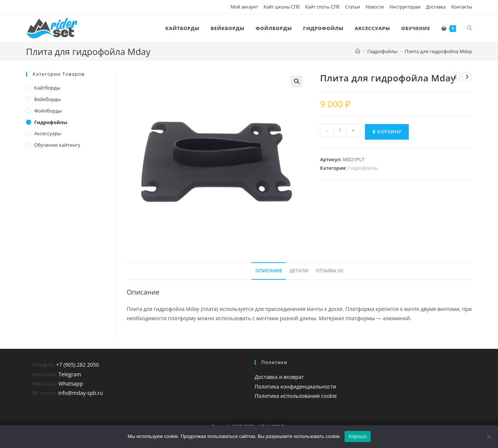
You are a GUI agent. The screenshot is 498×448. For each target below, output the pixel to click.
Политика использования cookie (296, 396)
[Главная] (358, 51)
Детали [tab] (299, 271)
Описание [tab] (269, 271)
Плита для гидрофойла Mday (438, 51)
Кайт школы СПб (282, 7)
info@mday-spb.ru (80, 393)
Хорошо (357, 436)
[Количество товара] (340, 130)
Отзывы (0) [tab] (330, 271)
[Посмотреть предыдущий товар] (455, 77)
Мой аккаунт (244, 7)
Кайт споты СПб (322, 7)
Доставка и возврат (279, 377)
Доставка (436, 7)
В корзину (387, 132)
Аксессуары (48, 133)
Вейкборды (48, 99)
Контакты (462, 7)
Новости (375, 7)
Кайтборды (47, 88)
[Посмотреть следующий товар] (467, 77)
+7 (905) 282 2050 (77, 365)
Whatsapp (71, 384)
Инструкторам (405, 7)
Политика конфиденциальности (295, 387)
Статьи (352, 7)
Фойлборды (48, 111)
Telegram (70, 374)
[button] (297, 81)
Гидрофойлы (363, 168)
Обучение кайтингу (57, 145)
